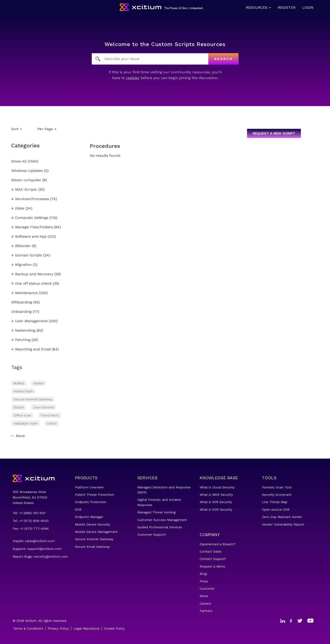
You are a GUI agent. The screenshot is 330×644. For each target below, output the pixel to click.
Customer (207, 589)
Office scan (22, 415)
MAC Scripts (24, 190)
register (133, 78)
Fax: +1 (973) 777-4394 (31, 528)
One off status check (31, 284)
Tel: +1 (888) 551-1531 (29, 513)
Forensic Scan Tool (277, 487)
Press (204, 581)
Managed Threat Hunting (156, 512)
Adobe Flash (23, 391)
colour (52, 423)
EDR (78, 509)
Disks (18, 208)
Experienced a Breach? (217, 544)
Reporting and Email (31, 349)
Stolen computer (26, 180)
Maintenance (25, 293)
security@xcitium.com (51, 556)
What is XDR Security (216, 502)
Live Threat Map (275, 502)
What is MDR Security (216, 495)
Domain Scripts (27, 255)
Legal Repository (86, 628)
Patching (21, 340)
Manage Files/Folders (32, 227)
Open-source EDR (276, 509)
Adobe (38, 383)
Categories (25, 146)
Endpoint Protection (91, 502)
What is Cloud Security (217, 487)
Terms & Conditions (28, 628)
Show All (19, 161)
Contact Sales (210, 551)
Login (308, 7)
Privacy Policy (58, 628)
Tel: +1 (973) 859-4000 (31, 521)
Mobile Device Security (92, 524)
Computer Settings (30, 218)
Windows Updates (27, 171)
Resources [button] (258, 7)
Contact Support (213, 559)
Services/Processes (30, 199)
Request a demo (212, 566)
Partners (206, 611)
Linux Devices (44, 407)
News (204, 596)
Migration (21, 265)
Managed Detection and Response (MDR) (164, 490)
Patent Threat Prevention (95, 495)
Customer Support (152, 534)
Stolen (19, 407)
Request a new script (274, 133)
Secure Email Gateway (92, 547)
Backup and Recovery (32, 274)
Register (287, 7)
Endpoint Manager (89, 517)
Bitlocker (21, 246)
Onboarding (21, 312)
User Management (29, 321)
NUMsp (19, 383)
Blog (203, 574)
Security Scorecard (277, 495)
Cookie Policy (114, 628)
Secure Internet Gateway (33, 399)
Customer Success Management (162, 520)
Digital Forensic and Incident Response (159, 502)
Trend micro (50, 415)
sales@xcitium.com (40, 541)
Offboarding (22, 302)
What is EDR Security (216, 509)
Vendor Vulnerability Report (283, 524)
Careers (205, 603)
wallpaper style (26, 423)
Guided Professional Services (160, 527)
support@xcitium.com (44, 549)
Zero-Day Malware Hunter (282, 517)
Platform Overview (89, 487)
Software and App (29, 237)
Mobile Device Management (96, 532)
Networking (23, 331)
